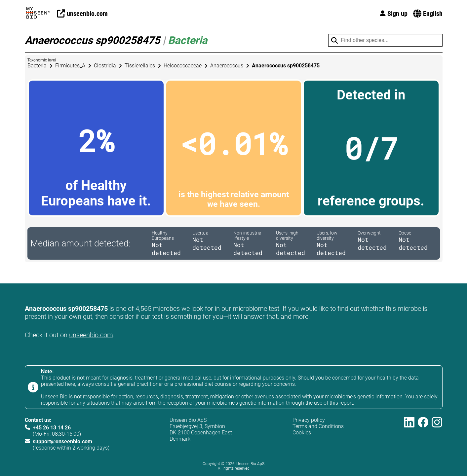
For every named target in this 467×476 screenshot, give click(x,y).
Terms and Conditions (318, 426)
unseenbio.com (91, 335)
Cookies (302, 433)
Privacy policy (309, 420)
